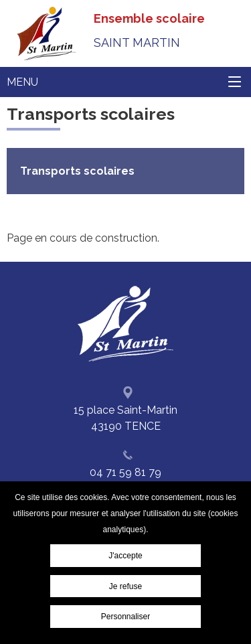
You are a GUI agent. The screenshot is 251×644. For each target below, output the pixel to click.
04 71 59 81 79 (125, 472)
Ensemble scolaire (149, 30)
